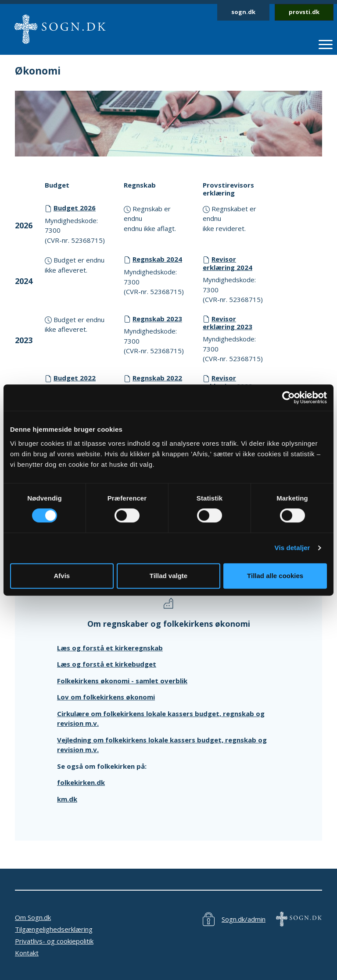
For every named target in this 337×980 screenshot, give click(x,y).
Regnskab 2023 (157, 319)
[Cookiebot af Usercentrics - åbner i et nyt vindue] (289, 398)
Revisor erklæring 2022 (228, 382)
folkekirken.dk (81, 782)
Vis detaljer (292, 548)
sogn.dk (243, 12)
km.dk (67, 799)
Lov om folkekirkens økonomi (106, 697)
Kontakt (27, 953)
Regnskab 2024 (157, 259)
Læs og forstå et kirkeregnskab (110, 648)
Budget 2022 (75, 378)
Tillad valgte (168, 576)
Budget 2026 (75, 208)
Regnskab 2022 (157, 378)
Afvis (62, 576)
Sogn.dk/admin (244, 919)
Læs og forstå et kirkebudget (107, 664)
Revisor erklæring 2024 (228, 263)
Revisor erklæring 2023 (228, 323)
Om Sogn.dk (33, 917)
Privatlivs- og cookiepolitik (54, 941)
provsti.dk (304, 12)
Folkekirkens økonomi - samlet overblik (122, 681)
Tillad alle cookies (275, 576)
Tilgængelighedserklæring (54, 929)
